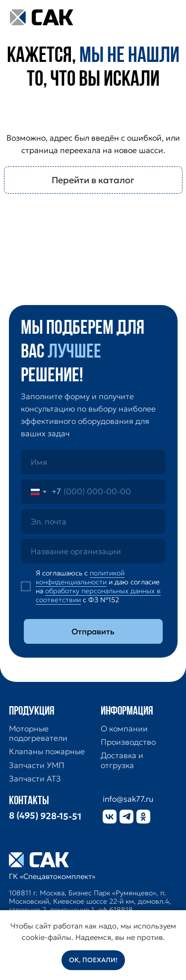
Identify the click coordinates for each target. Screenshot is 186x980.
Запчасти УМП (37, 765)
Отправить (93, 631)
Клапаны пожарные (47, 751)
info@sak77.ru (128, 799)
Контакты (29, 801)
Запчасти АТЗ (35, 779)
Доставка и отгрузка (122, 760)
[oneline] (93, 551)
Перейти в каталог (93, 180)
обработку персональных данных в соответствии (98, 595)
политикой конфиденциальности (80, 577)
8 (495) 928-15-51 (45, 816)
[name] (93, 462)
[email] (93, 521)
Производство (128, 742)
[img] (165, 17)
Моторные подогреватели (38, 733)
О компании (124, 729)
